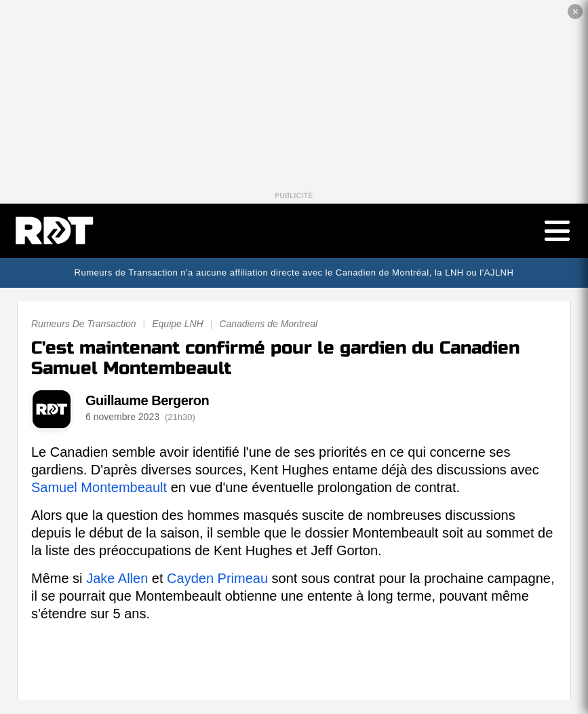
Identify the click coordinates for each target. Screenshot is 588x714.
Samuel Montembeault (99, 487)
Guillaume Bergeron (147, 400)
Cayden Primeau (217, 578)
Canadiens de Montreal (268, 324)
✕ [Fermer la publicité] (575, 12)
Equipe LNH (178, 324)
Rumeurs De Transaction (84, 324)
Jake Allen (117, 578)
